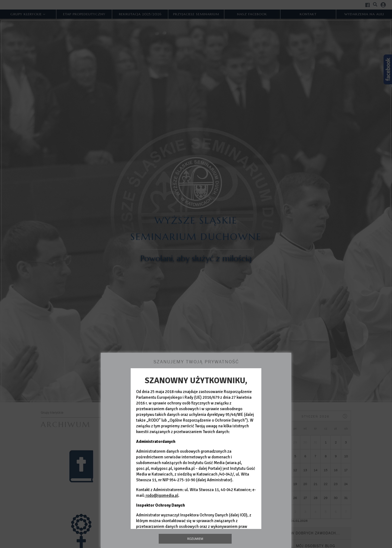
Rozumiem (195, 539)
